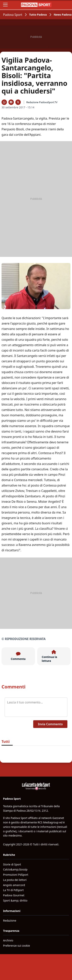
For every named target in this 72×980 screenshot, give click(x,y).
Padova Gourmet (14, 895)
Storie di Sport (12, 864)
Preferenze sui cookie (17, 946)
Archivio (8, 940)
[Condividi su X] (18, 102)
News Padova (63, 15)
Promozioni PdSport (16, 875)
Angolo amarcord (14, 885)
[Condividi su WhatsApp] (4, 102)
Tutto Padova (38, 15)
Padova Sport (13, 15)
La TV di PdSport (13, 890)
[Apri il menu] (5, 5)
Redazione (10, 921)
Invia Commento (50, 724)
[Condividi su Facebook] (11, 102)
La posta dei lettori (15, 880)
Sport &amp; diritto (15, 900)
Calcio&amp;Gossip (15, 869)
